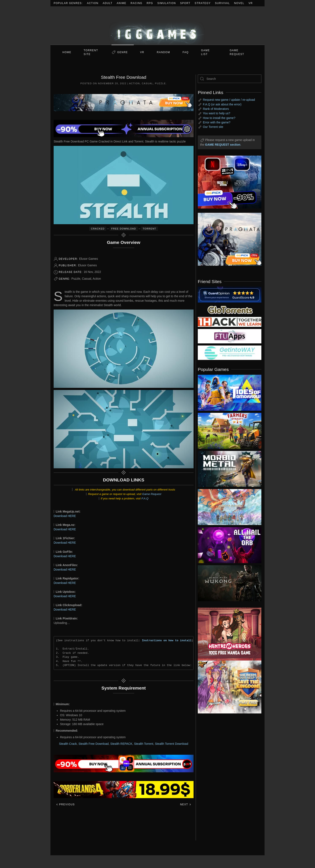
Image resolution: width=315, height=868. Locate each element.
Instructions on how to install (167, 640)
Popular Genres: (68, 3)
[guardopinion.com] (230, 294)
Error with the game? (217, 122)
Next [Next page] (186, 804)
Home (67, 52)
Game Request (152, 494)
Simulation (167, 3)
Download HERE (65, 516)
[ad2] (227, 634)
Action (93, 3)
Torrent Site (91, 52)
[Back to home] (157, 26)
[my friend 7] (230, 352)
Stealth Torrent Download (172, 744)
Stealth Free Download (93, 744)
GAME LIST (206, 52)
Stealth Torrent (144, 744)
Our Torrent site (213, 127)
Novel (239, 3)
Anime (122, 3)
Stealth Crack (68, 744)
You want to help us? (217, 113)
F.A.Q (145, 498)
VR (251, 3)
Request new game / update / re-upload (229, 100)
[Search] (230, 79)
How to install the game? (219, 118)
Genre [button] (123, 52)
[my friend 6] (230, 336)
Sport (185, 3)
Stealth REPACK (121, 744)
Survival (222, 3)
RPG (150, 3)
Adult (108, 3)
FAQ (186, 52)
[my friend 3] (230, 322)
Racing (137, 3)
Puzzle (160, 83)
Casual (147, 83)
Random (163, 52)
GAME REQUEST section (223, 145)
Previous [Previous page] (65, 804)
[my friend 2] (230, 310)
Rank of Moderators (216, 109)
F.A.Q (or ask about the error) (222, 104)
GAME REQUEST (237, 52)
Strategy (203, 3)
